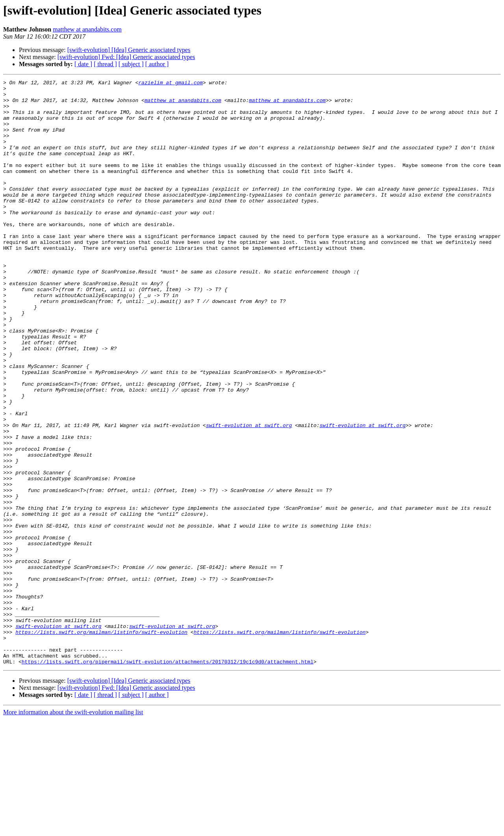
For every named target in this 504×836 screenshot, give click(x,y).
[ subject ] (131, 64)
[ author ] (157, 64)
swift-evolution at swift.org (249, 495)
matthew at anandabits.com (87, 29)
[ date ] (83, 64)
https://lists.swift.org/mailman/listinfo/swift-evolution (101, 743)
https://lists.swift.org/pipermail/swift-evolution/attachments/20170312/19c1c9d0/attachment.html (168, 778)
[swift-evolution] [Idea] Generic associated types (129, 50)
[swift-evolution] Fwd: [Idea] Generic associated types (126, 57)
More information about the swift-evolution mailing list (73, 829)
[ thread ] (105, 64)
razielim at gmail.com (170, 84)
